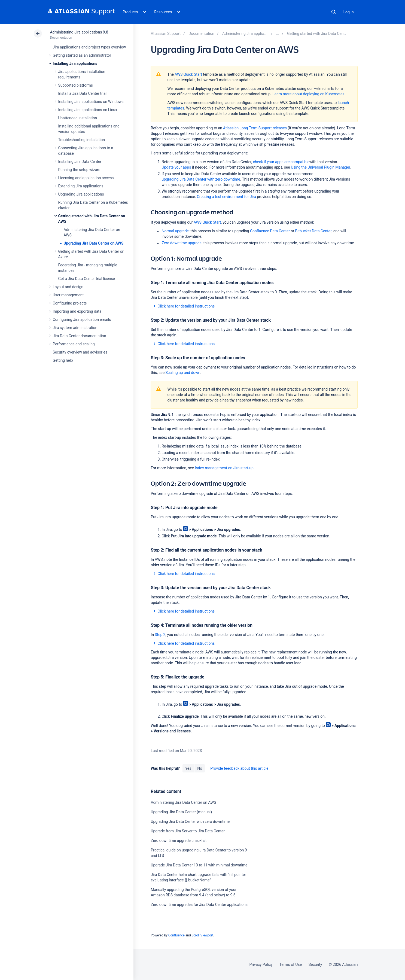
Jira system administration (75, 328)
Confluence (176, 935)
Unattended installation (78, 118)
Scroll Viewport (202, 935)
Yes (188, 768)
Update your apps (176, 167)
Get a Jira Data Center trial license (87, 279)
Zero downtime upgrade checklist (179, 841)
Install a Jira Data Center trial (82, 93)
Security (315, 964)
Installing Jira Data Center (80, 162)
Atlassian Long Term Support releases (255, 128)
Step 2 (160, 635)
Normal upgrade (175, 231)
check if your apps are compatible (281, 162)
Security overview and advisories (80, 352)
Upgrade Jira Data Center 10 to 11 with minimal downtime (199, 865)
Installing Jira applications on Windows (91, 102)
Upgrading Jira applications (81, 194)
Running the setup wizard (79, 170)
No (200, 768)
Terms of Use (291, 964)
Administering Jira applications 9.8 (79, 32)
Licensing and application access (86, 178)
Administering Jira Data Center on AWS (183, 802)
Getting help (63, 360)
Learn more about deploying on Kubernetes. (309, 94)
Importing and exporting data (77, 311)
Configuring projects (70, 303)
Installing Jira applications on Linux (88, 110)
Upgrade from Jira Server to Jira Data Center (188, 831)
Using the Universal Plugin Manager (321, 167)
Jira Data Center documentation (80, 336)
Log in (349, 12)
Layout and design (68, 287)
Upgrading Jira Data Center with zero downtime (190, 821)
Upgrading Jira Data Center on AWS (94, 243)
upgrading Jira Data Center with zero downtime (201, 179)
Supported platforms (76, 85)
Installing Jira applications (75, 63)
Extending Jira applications (81, 186)
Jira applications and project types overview (89, 47)
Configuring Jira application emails (82, 319)
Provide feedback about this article (239, 768)
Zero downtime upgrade (181, 243)
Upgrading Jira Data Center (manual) (181, 812)
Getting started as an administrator (82, 55)
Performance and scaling (74, 344)
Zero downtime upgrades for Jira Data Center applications (199, 905)
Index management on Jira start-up (224, 468)
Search (334, 12)
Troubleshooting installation (82, 140)
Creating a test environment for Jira (226, 197)
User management (68, 295)
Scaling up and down (183, 373)
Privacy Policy (261, 964)
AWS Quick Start (188, 74)
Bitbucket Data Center (313, 231)
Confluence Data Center (270, 231)
